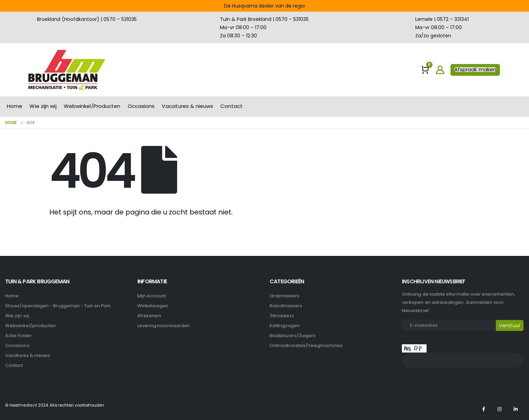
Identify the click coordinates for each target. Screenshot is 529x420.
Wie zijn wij (43, 106)
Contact (231, 106)
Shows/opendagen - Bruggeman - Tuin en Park (58, 306)
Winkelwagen (153, 306)
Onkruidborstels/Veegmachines (306, 345)
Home (15, 106)
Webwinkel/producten (30, 326)
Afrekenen (149, 316)
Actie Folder (19, 336)
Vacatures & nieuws (187, 106)
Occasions (141, 106)
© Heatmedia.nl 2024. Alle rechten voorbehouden (55, 405)
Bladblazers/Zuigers (293, 336)
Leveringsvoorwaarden (164, 326)
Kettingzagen (285, 326)
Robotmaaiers (286, 306)
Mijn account (152, 296)
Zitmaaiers (282, 316)
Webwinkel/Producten (92, 106)
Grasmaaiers (285, 296)
